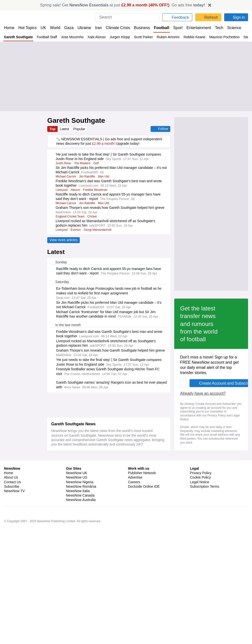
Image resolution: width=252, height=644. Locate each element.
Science (230, 28)
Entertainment (196, 28)
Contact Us (12, 640)
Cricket (93, 216)
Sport (175, 28)
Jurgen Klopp (122, 37)
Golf (98, 163)
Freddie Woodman (96, 190)
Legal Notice (77, 526)
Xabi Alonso (98, 37)
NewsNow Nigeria (79, 640)
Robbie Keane (197, 37)
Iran (96, 28)
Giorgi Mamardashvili (98, 230)
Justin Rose (64, 163)
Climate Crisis (115, 28)
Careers (134, 640)
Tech (215, 28)
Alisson (76, 190)
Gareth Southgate (18, 37)
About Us (11, 635)
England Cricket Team (71, 216)
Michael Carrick (66, 177)
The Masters (84, 163)
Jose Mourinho (74, 37)
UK (43, 28)
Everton (76, 230)
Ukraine (83, 28)
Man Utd (106, 177)
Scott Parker (146, 37)
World (55, 28)
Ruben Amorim (171, 37)
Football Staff (47, 37)
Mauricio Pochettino (228, 37)
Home (9, 28)
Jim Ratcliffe (88, 177)
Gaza (68, 28)
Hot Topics (28, 28)
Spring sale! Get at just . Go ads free (123, 5)
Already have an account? (75, 508)
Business (140, 28)
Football (159, 28)
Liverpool (62, 190)
